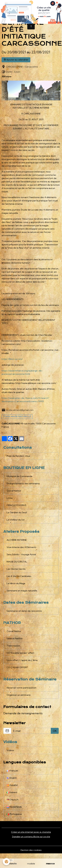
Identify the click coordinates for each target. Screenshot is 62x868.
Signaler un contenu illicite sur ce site (31, 837)
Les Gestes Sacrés (16, 569)
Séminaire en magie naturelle (22, 591)
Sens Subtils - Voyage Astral (21, 554)
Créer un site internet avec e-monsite (31, 832)
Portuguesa (14, 814)
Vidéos (10, 750)
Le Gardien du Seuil (17, 512)
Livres (10, 498)
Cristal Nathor (14, 491)
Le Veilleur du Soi (16, 520)
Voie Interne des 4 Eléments (21, 547)
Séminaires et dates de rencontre (24, 611)
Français (12, 771)
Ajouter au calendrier (16, 60)
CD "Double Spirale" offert (20, 653)
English (12, 778)
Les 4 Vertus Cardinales (19, 576)
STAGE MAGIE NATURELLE (17, 416)
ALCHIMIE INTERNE (17, 540)
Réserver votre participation (22, 688)
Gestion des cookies (31, 850)
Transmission (13, 646)
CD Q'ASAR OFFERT (17, 667)
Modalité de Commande (20, 476)
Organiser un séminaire (19, 695)
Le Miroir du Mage (16, 583)
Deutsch (13, 800)
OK (55, 731)
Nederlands (14, 807)
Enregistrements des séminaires (23, 483)
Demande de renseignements (23, 713)
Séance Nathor (15, 638)
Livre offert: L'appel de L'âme (22, 660)
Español (12, 785)
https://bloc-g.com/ (12, 359)
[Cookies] (6, 862)
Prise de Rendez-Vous (18, 456)
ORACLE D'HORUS (16, 505)
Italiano (12, 792)
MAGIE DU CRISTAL (17, 562)
